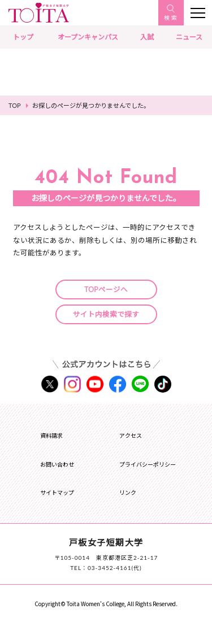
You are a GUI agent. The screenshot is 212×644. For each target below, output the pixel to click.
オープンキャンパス (88, 37)
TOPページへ (106, 290)
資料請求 (51, 436)
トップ (23, 37)
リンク (128, 493)
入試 (147, 37)
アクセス (131, 436)
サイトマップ (57, 493)
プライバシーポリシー (148, 464)
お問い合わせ (57, 464)
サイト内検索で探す (106, 314)
